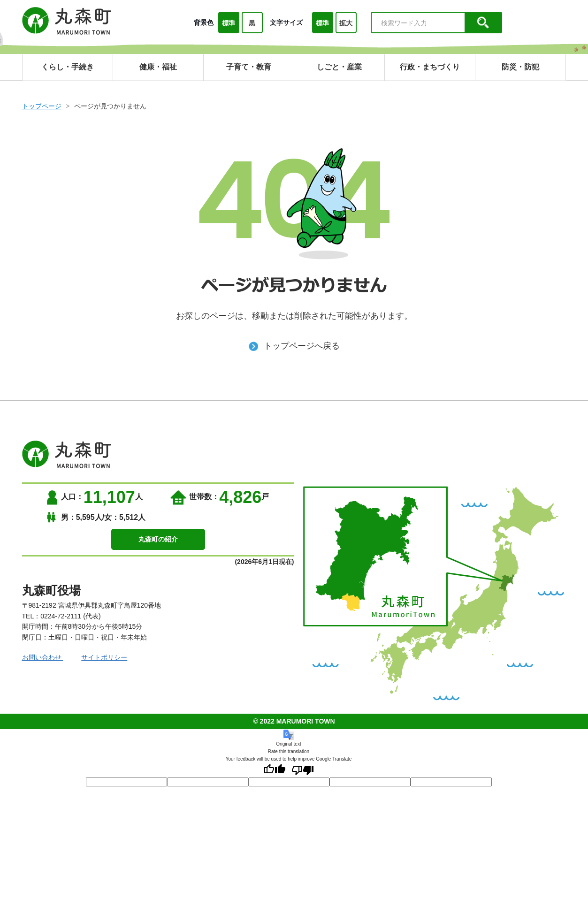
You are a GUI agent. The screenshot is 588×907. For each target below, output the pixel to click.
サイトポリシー (105, 657)
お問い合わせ (43, 657)
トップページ (42, 106)
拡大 (346, 23)
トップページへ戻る (294, 346)
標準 (229, 23)
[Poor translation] (303, 770)
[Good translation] (275, 770)
